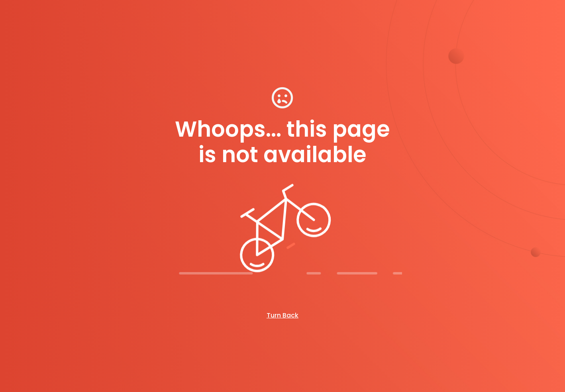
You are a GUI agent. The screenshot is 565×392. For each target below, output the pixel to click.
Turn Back (282, 315)
